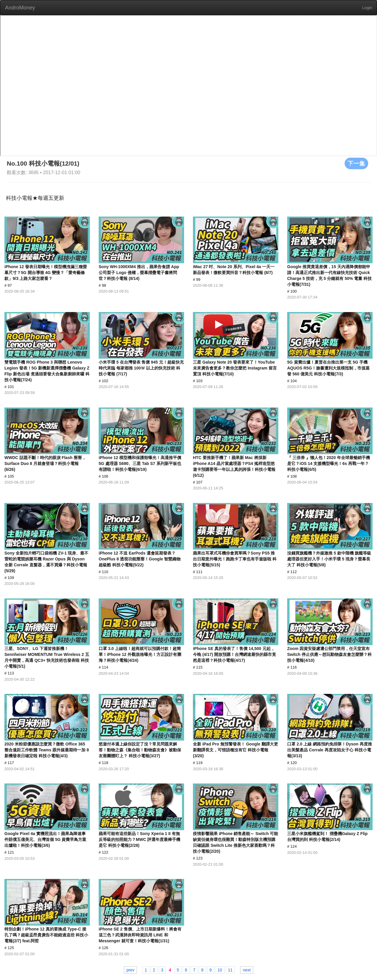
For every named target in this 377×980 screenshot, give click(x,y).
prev (130, 970)
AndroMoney (20, 8)
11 (230, 970)
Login (367, 8)
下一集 (356, 163)
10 (220, 970)
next (247, 970)
